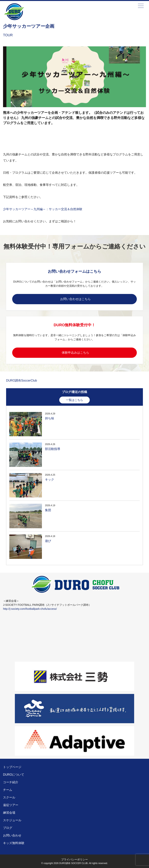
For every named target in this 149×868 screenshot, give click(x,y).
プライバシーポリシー (74, 859)
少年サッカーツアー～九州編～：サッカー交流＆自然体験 (43, 209)
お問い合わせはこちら (75, 299)
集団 (48, 510)
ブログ (8, 828)
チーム (8, 790)
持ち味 (50, 418)
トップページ (12, 767)
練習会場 (9, 813)
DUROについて (14, 775)
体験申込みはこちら (75, 353)
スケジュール (12, 820)
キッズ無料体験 (14, 843)
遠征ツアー (11, 805)
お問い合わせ (12, 835)
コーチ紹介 (11, 782)
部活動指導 (53, 449)
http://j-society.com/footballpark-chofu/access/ (30, 609)
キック (50, 480)
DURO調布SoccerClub (22, 381)
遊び (48, 541)
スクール (9, 797)
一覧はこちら (74, 400)
